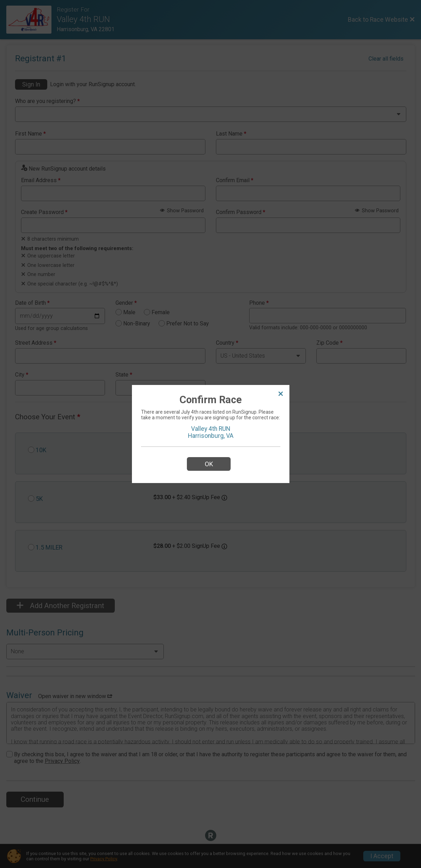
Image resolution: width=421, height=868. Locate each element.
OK (209, 464)
